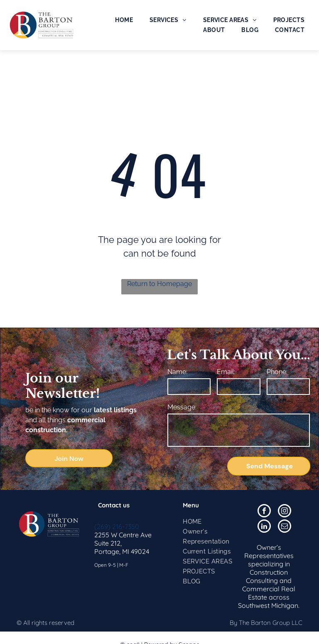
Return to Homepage (159, 284)
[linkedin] (264, 527)
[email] (285, 527)
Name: (177, 372)
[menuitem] (124, 20)
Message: (182, 407)
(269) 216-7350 (117, 526)
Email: (226, 372)
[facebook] (264, 512)
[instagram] (285, 512)
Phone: (277, 372)
